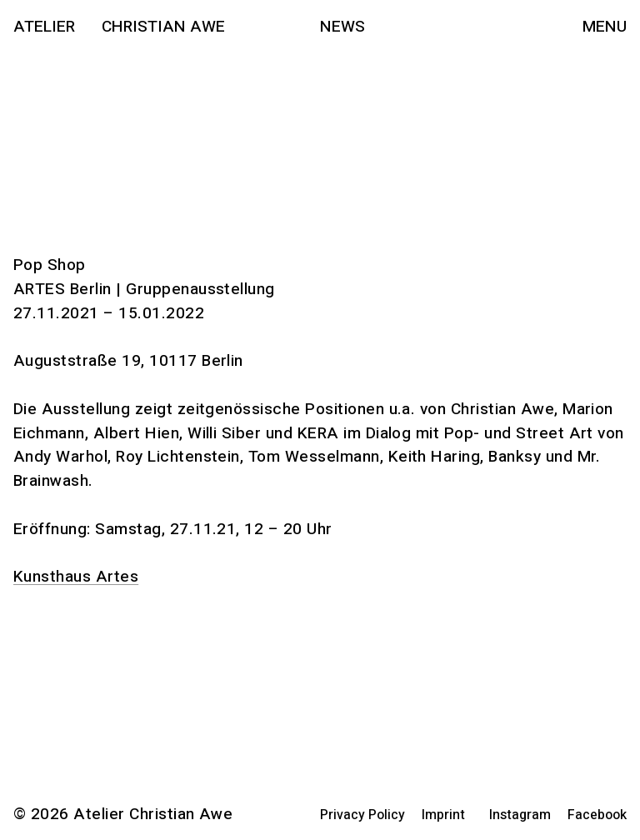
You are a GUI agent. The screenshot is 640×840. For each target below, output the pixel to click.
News (342, 27)
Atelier (44, 27)
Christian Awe (163, 27)
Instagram (520, 815)
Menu (605, 27)
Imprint (443, 815)
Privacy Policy (362, 815)
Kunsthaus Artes (76, 577)
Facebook (597, 815)
